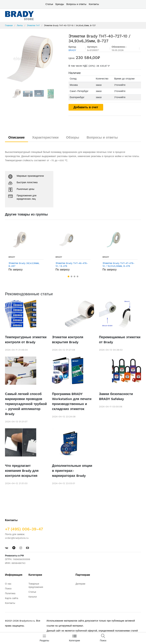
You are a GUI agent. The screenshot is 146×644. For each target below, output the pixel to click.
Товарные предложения (36, 585)
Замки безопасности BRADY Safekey (116, 396)
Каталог (33, 597)
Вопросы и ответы (76, 4)
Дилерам (80, 584)
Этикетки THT (33, 25)
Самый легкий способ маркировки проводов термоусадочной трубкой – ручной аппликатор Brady (26, 404)
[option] (34, 59)
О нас (8, 584)
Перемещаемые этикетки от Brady (120, 340)
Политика (10, 593)
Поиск (8, 589)
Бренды (60, 4)
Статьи (49, 4)
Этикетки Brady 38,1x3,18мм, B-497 (24, 265)
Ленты (20, 25)
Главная (9, 25)
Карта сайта (12, 598)
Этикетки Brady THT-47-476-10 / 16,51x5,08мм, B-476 (118, 265)
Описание (16, 137)
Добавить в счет (86, 107)
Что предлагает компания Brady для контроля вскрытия (22, 471)
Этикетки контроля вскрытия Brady (68, 340)
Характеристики (45, 137)
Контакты (94, 4)
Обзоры (73, 137)
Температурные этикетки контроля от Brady (26, 340)
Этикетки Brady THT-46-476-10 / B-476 (72, 265)
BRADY (12, 257)
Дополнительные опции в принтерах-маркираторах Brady (72, 471)
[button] (68, 276)
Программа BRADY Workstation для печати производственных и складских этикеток (72, 401)
